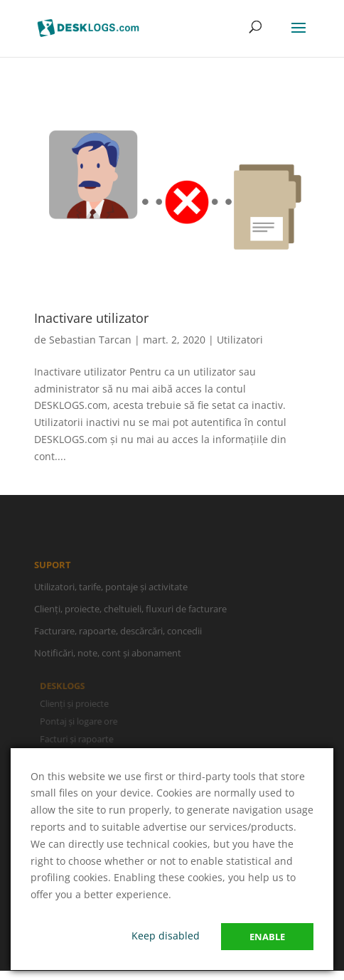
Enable (267, 937)
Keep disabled (166, 936)
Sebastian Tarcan (90, 340)
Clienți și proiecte (76, 703)
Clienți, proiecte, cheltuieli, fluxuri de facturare (130, 612)
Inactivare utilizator (91, 318)
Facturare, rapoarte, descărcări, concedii (118, 634)
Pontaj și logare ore (80, 721)
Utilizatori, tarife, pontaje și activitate (111, 590)
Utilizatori (240, 340)
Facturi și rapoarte (78, 739)
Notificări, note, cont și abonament (108, 656)
